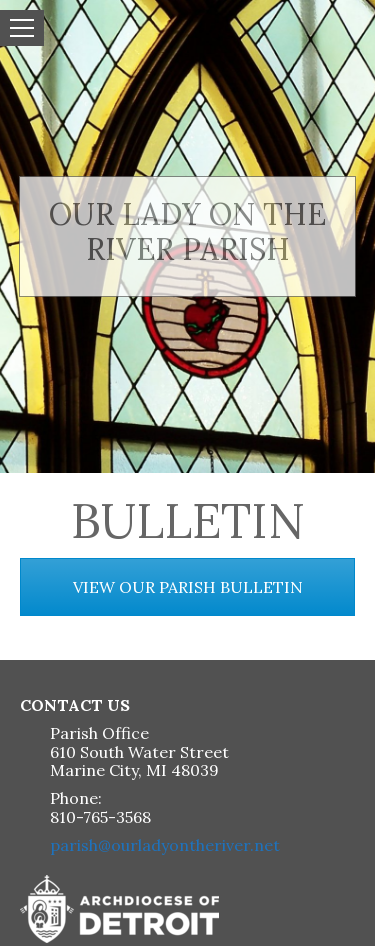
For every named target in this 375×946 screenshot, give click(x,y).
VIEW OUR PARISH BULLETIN (188, 587)
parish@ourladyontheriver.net (165, 845)
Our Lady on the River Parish (187, 231)
